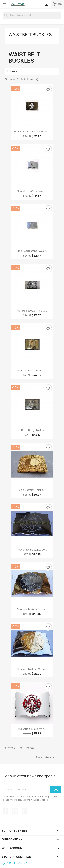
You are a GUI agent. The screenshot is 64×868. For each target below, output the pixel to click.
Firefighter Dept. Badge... (32, 550)
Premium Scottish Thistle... (32, 311)
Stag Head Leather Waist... (32, 251)
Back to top (45, 758)
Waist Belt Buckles (30, 35)
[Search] (32, 15)
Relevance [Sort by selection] (32, 71)
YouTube (15, 811)
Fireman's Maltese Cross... (32, 609)
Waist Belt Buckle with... (32, 729)
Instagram (24, 811)
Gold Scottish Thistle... (32, 490)
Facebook (6, 811)
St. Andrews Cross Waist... (32, 191)
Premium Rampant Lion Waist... (32, 131)
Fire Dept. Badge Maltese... (32, 370)
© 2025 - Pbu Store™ (15, 863)
